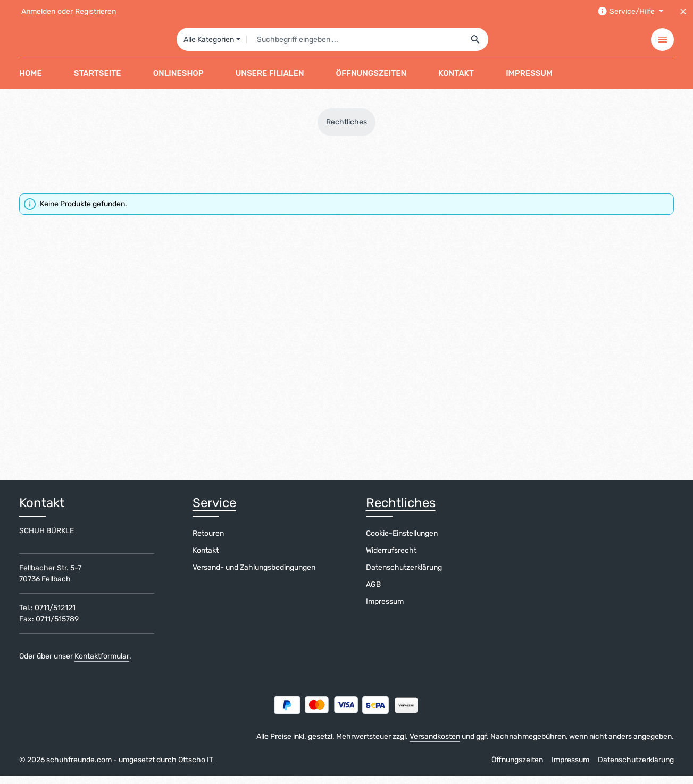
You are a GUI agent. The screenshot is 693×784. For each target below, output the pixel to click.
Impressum (385, 609)
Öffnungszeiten (517, 768)
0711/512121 (55, 616)
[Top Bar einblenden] (662, 44)
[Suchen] (476, 44)
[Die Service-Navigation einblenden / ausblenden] (630, 11)
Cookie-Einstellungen (402, 541)
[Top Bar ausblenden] (683, 11)
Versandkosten (435, 744)
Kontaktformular (102, 664)
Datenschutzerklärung (404, 575)
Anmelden (38, 11)
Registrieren (95, 11)
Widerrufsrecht (391, 558)
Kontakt (206, 558)
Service (214, 511)
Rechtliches (401, 511)
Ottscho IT (196, 768)
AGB (373, 592)
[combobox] (355, 44)
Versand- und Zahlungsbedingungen (254, 575)
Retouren (208, 541)
